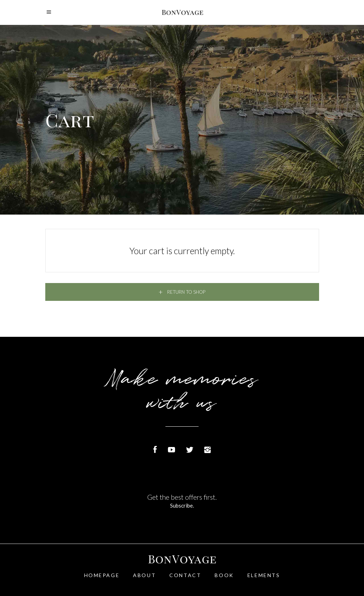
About (144, 575)
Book (224, 575)
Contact (185, 575)
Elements (264, 575)
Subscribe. (182, 505)
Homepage (102, 575)
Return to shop (186, 292)
